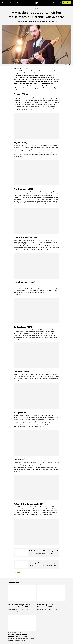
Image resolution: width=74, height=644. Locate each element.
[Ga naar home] (36, 3)
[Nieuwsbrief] (67, 3)
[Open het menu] (4, 3)
